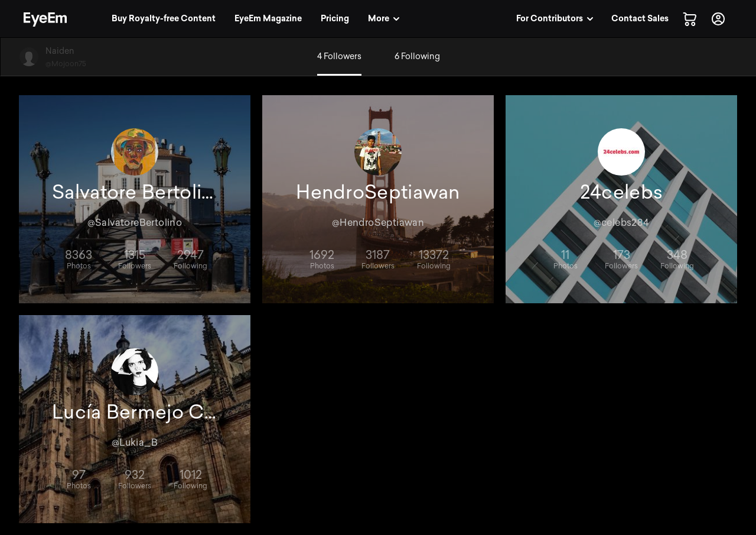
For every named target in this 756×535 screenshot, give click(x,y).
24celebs (621, 192)
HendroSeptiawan (378, 192)
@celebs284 (622, 223)
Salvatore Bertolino (135, 192)
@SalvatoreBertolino (135, 223)
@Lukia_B (135, 442)
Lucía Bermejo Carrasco (135, 412)
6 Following (417, 56)
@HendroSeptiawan (378, 223)
